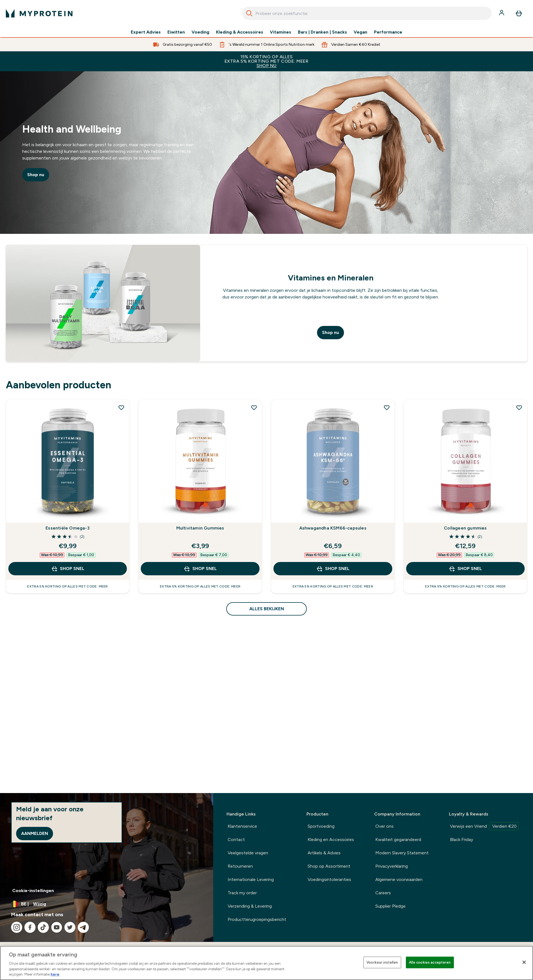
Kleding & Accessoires (240, 32)
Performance (388, 32)
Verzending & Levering (250, 906)
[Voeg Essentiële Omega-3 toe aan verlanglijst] (121, 407)
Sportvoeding (321, 826)
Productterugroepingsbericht (257, 919)
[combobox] (367, 13)
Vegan (360, 32)
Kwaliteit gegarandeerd (398, 840)
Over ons (384, 826)
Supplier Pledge (390, 906)
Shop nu (36, 175)
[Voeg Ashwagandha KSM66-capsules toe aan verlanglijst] (387, 407)
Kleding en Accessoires (331, 840)
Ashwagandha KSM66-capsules (333, 528)
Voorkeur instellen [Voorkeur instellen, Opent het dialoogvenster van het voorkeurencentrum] (382, 962)
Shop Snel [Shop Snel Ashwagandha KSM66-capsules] (333, 569)
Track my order (242, 893)
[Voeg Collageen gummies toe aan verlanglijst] (519, 407)
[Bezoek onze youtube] (57, 927)
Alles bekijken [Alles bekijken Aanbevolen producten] (267, 609)
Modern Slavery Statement (402, 853)
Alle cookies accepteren (430, 962)
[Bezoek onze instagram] (17, 927)
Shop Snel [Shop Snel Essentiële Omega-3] (68, 569)
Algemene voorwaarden (399, 879)
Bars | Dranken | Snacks (322, 32)
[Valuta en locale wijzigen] (107, 904)
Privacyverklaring (392, 866)
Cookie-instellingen (33, 891)
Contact (236, 840)
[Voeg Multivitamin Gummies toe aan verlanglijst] (254, 407)
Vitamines (281, 32)
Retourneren (240, 866)
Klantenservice (242, 826)
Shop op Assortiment (329, 866)
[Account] (502, 13)
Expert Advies (146, 32)
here (55, 974)
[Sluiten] (524, 962)
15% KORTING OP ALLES (266, 61)
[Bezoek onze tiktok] (43, 927)
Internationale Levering (251, 879)
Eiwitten (176, 32)
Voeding (200, 32)
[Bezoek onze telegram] (83, 927)
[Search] (249, 13)
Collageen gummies (465, 528)
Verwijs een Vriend (484, 826)
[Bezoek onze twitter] (70, 927)
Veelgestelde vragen (248, 853)
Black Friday (462, 840)
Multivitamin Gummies (200, 528)
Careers (383, 893)
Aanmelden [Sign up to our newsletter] (35, 833)
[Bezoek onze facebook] (30, 927)
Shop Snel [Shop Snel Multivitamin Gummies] (200, 569)
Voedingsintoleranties (329, 879)
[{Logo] (39, 13)
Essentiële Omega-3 (68, 528)
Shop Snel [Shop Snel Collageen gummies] (465, 569)
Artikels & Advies (324, 853)
